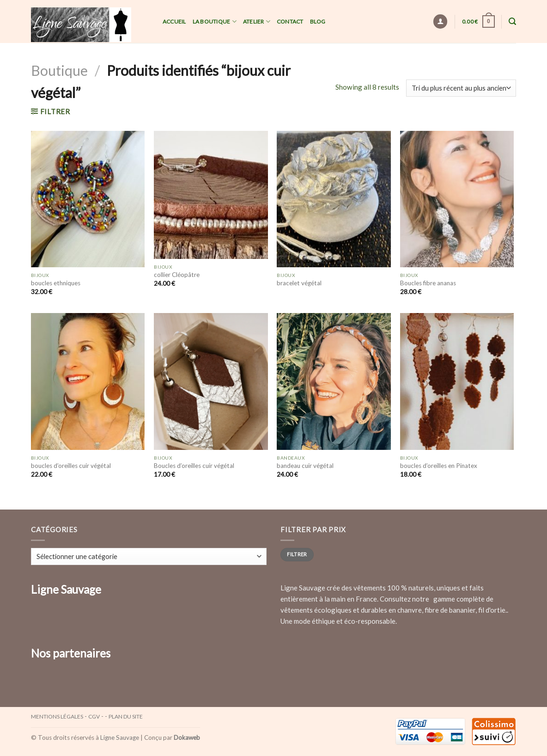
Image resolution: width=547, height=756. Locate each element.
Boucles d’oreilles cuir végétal (194, 466)
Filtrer (297, 554)
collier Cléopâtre (177, 275)
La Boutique (215, 22)
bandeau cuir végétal (305, 466)
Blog (318, 22)
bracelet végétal (299, 283)
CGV (94, 716)
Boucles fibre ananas (428, 283)
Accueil (174, 22)
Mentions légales (57, 716)
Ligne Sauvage (120, 738)
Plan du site (126, 716)
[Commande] (461, 88)
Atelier (257, 22)
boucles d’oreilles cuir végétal (71, 466)
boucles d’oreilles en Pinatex (439, 466)
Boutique (59, 70)
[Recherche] (512, 22)
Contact (290, 22)
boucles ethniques (56, 283)
